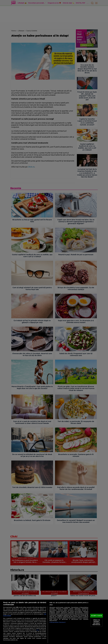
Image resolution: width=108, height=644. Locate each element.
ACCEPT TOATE (97, 616)
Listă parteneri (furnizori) (57, 622)
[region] (54, 622)
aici (38, 630)
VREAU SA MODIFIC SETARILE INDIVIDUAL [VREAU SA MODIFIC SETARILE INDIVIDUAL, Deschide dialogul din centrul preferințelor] (96, 622)
